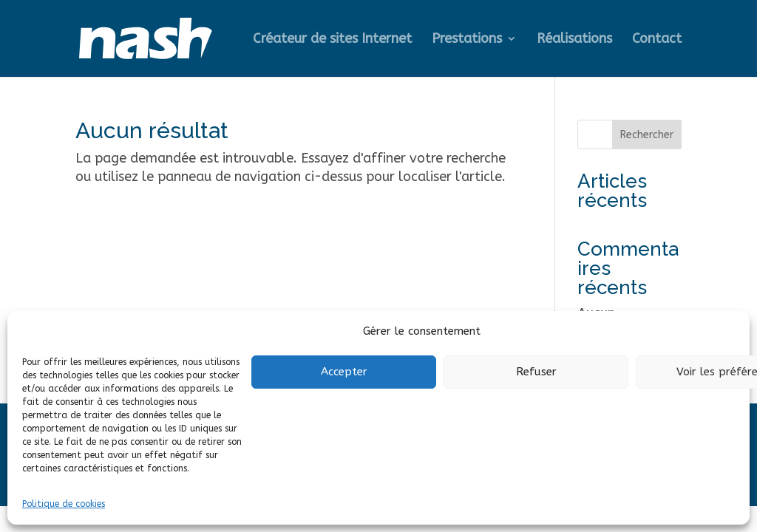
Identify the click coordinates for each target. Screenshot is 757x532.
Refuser (536, 372)
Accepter (344, 372)
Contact (657, 40)
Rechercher (647, 135)
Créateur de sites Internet (332, 40)
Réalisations (574, 40)
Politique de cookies (64, 504)
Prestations (467, 40)
